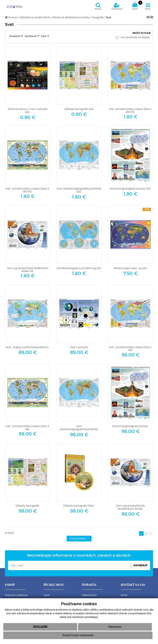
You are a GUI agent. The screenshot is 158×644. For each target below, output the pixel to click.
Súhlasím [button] (40, 627)
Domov (11, 17)
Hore (9, 533)
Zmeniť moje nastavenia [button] (78, 635)
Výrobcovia (31, 36)
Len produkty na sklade (133, 37)
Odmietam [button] (115, 627)
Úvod (46, 595)
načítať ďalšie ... (79, 539)
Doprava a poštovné (16, 595)
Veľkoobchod (89, 595)
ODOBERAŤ (140, 565)
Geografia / (99, 17)
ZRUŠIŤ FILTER (141, 33)
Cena (44, 36)
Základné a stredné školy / (36, 17)
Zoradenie (15, 36)
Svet (109, 17)
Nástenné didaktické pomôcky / (72, 17)
